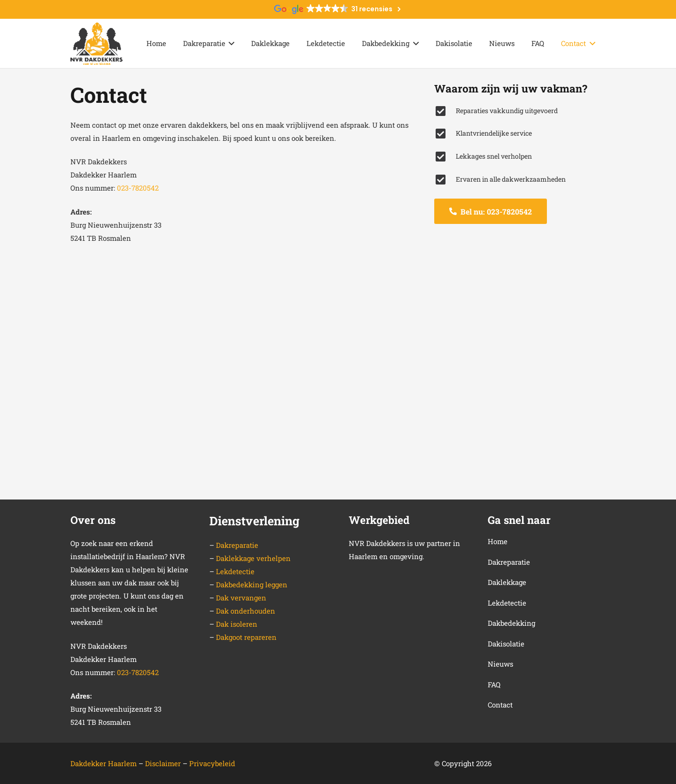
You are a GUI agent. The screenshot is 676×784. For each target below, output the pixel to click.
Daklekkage (507, 582)
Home (498, 541)
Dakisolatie (506, 644)
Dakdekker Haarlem (104, 763)
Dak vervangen (241, 598)
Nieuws (500, 664)
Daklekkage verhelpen (253, 558)
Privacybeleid (212, 763)
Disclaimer (164, 763)
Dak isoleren (237, 624)
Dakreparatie (237, 545)
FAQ (494, 684)
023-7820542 (138, 188)
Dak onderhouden (246, 611)
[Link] (96, 44)
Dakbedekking (511, 623)
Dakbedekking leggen (252, 584)
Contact (500, 705)
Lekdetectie (235, 571)
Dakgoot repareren (246, 637)
